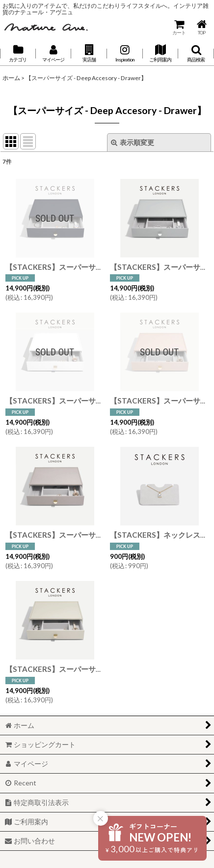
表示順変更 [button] (133, 142)
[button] (89, 54)
